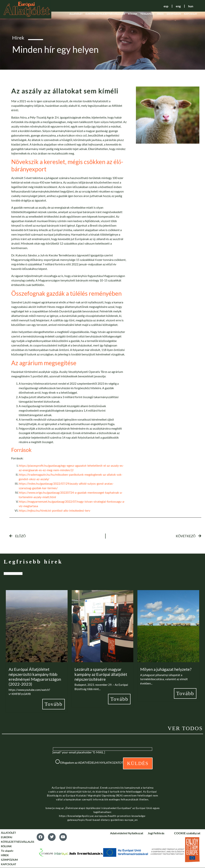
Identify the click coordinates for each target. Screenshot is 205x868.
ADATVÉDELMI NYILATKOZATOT (101, 762)
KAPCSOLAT (191, 14)
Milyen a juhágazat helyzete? (166, 669)
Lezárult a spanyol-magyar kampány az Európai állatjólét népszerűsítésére (101, 674)
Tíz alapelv (147, 14)
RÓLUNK (133, 14)
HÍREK (160, 14)
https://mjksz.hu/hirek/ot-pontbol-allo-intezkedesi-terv (54, 510)
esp (165, 6)
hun (190, 6)
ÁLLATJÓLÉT (76, 14)
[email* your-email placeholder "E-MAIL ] (79, 752)
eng (178, 6)
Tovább (54, 704)
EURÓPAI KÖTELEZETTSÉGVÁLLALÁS (105, 14)
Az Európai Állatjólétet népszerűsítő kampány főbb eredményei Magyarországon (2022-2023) (35, 677)
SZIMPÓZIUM (174, 14)
